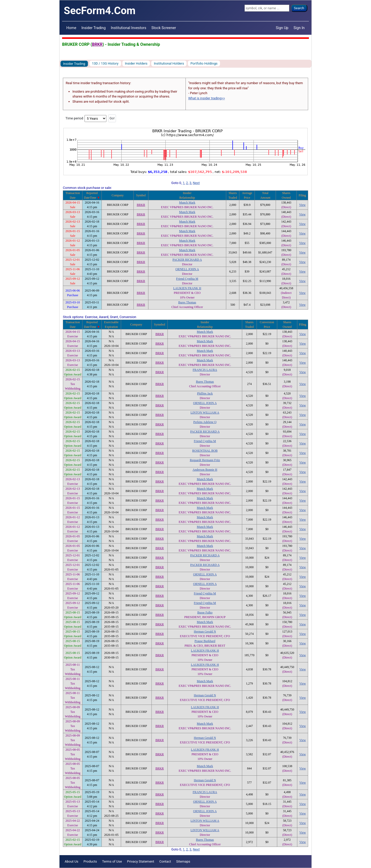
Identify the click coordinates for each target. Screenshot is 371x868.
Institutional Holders (169, 63)
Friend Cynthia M (187, 279)
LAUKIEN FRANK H (187, 288)
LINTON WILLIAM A (205, 413)
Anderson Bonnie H (205, 470)
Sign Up (282, 28)
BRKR (97, 44)
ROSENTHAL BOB (205, 451)
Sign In (299, 28)
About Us (71, 861)
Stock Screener (164, 28)
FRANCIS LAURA (205, 370)
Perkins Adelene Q (205, 422)
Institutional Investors (128, 28)
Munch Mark (187, 203)
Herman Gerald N (205, 632)
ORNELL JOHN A (187, 269)
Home (71, 28)
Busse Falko (205, 612)
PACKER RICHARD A (187, 260)
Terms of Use (112, 861)
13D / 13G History (105, 63)
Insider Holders (136, 63)
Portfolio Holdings (204, 63)
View (302, 205)
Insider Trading (94, 28)
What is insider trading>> (207, 98)
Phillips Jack (205, 393)
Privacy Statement (141, 861)
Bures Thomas (187, 302)
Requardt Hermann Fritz (205, 460)
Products (90, 861)
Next (196, 183)
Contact (165, 861)
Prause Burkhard (205, 641)
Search (299, 8)
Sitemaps (183, 861)
